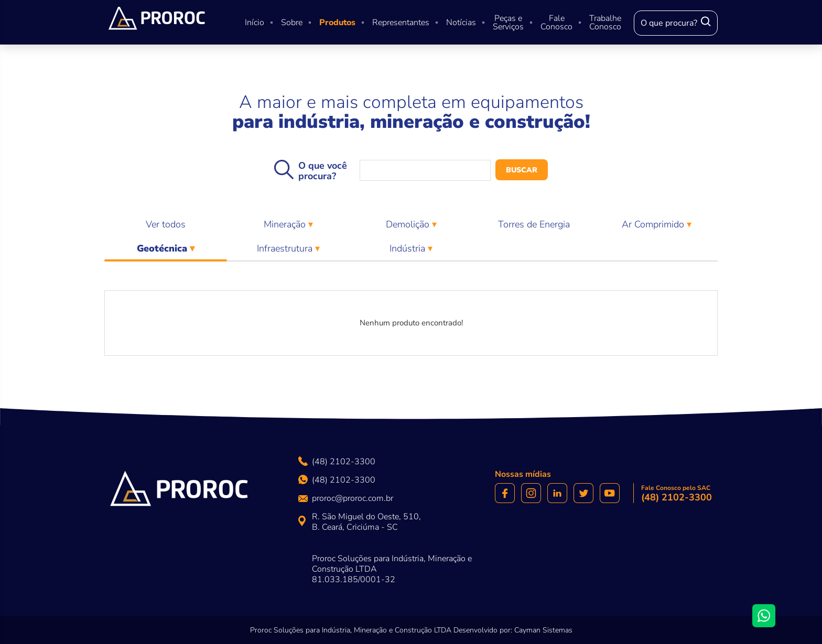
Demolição (409, 224)
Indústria (409, 248)
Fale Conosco (556, 23)
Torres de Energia (534, 224)
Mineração (286, 224)
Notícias (461, 23)
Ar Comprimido (654, 224)
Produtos (337, 23)
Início (255, 23)
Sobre (292, 23)
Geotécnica (166, 251)
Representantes (401, 23)
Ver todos (166, 224)
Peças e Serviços (508, 23)
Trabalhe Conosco (605, 23)
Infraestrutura (286, 248)
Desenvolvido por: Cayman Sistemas (513, 630)
